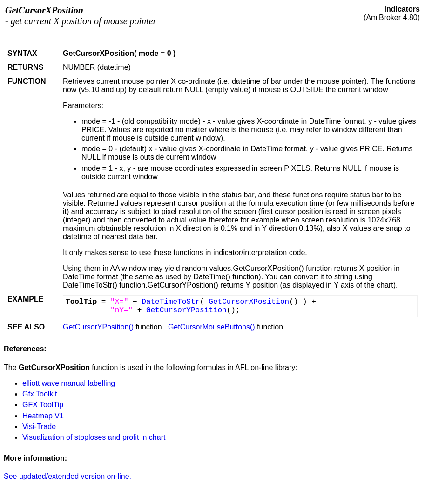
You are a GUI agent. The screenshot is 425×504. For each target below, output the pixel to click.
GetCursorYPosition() (98, 327)
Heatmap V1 (43, 416)
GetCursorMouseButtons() (212, 327)
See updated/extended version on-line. (67, 476)
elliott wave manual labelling (69, 383)
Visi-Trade (39, 427)
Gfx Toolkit (40, 394)
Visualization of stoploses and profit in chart (94, 437)
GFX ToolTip (43, 405)
